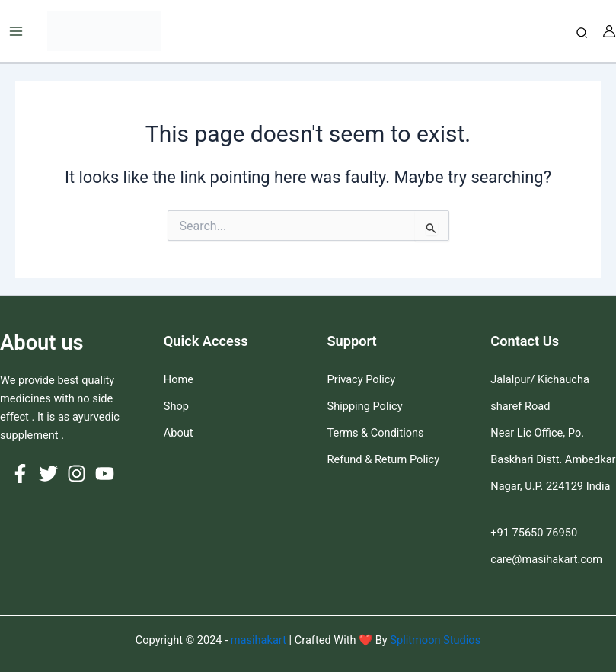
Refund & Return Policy (384, 459)
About (179, 433)
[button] (582, 33)
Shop (176, 406)
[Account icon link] (609, 31)
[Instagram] (77, 474)
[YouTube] (105, 474)
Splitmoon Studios (434, 640)
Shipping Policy (365, 406)
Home (179, 379)
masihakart (260, 640)
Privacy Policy (362, 379)
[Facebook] (20, 474)
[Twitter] (48, 474)
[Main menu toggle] (16, 31)
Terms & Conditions (376, 433)
